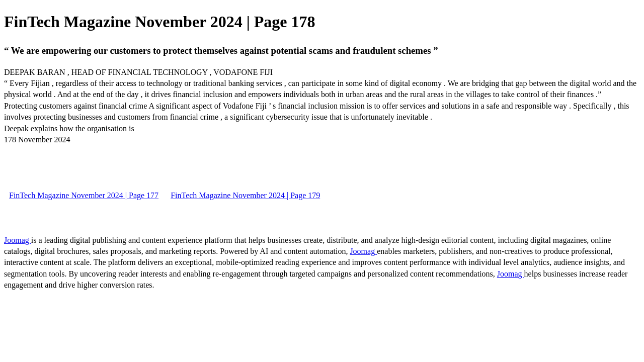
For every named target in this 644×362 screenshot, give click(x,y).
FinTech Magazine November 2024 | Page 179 (245, 195)
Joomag (18, 240)
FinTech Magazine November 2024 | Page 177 (84, 195)
